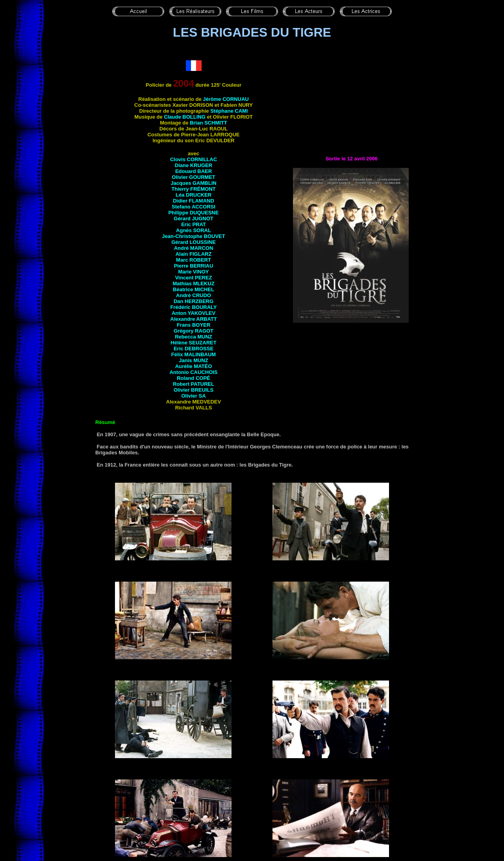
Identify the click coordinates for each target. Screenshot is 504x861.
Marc (194, 260)
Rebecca (194, 337)
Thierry (194, 189)
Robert (194, 384)
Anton (194, 313)
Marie (193, 272)
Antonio (193, 372)
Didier (194, 201)
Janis (193, 360)
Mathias (193, 284)
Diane (194, 165)
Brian (208, 123)
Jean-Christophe (193, 236)
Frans (194, 325)
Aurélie (194, 366)
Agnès (194, 230)
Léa (194, 195)
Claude (184, 117)
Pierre (194, 266)
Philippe (194, 213)
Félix (194, 354)
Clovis (194, 159)
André (194, 248)
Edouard (194, 171)
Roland (194, 378)
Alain (194, 254)
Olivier (194, 177)
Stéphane (229, 111)
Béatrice (194, 289)
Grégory (194, 331)
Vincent (194, 278)
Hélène (193, 343)
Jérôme (226, 99)
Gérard (193, 219)
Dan (194, 301)
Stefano (194, 207)
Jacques (193, 183)
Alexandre (193, 319)
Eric (194, 224)
